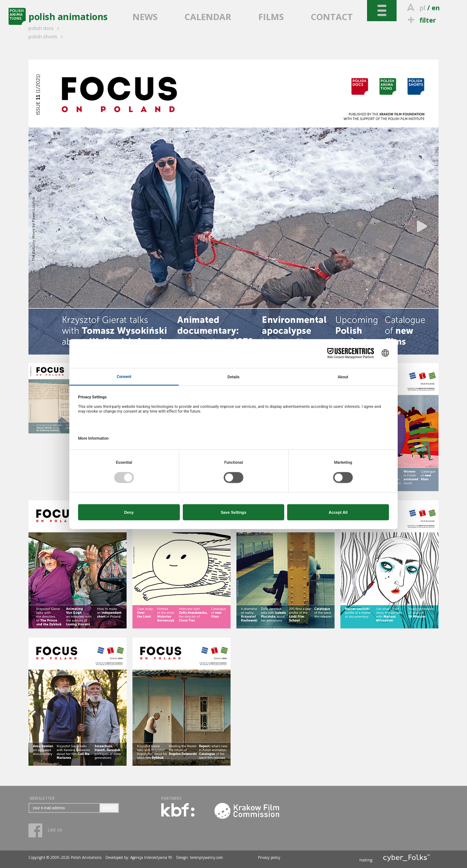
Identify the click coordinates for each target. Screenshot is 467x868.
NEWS (145, 17)
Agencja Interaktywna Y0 (151, 857)
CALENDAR (208, 17)
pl (422, 8)
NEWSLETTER (42, 798)
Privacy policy (269, 857)
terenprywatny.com (207, 857)
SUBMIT (109, 808)
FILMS (271, 17)
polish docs (45, 28)
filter (421, 20)
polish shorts (47, 37)
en (436, 8)
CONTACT (332, 17)
